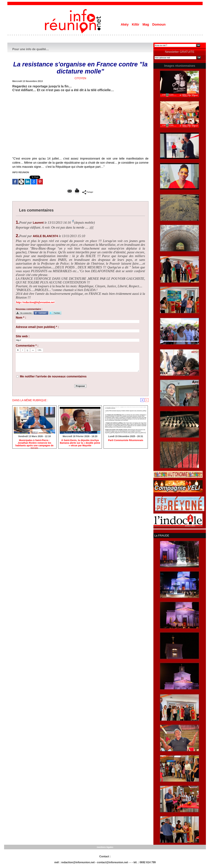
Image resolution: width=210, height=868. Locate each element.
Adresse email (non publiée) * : (37, 327)
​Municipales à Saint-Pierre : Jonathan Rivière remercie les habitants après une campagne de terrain (34, 443)
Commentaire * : (27, 346)
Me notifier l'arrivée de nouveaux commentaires (53, 376)
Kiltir (136, 24)
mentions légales (105, 847)
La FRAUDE (162, 535)
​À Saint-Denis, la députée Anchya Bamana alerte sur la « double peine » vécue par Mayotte (80, 443)
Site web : (23, 336)
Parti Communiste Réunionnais (126, 440)
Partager (88, 192)
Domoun (159, 24)
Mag (146, 24)
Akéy (125, 24)
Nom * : (21, 318)
